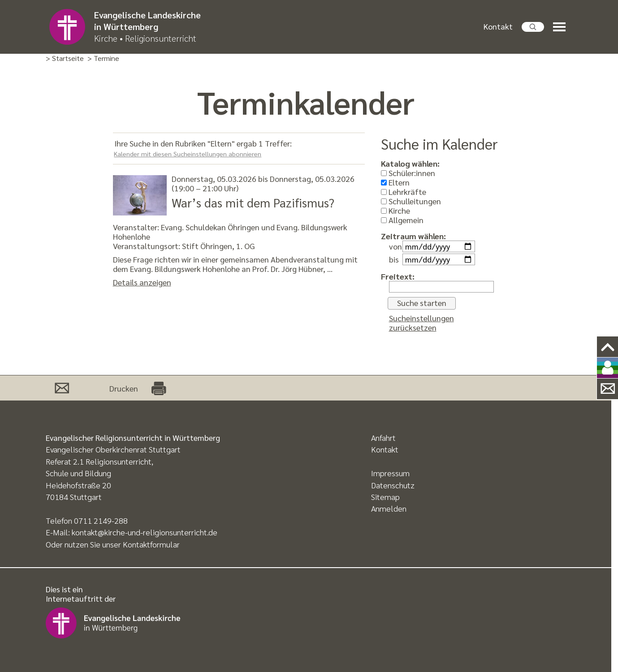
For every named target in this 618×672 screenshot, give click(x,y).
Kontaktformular (151, 544)
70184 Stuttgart (74, 497)
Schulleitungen (411, 201)
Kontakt (498, 26)
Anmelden (389, 508)
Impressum (390, 473)
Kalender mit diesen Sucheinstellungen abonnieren (188, 154)
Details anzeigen (142, 282)
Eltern (395, 182)
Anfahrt (383, 437)
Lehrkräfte (404, 192)
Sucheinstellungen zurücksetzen (421, 323)
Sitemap (385, 497)
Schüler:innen (408, 173)
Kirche (395, 210)
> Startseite (65, 58)
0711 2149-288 (101, 520)
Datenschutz (393, 485)
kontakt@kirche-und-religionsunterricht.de (145, 532)
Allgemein (402, 220)
